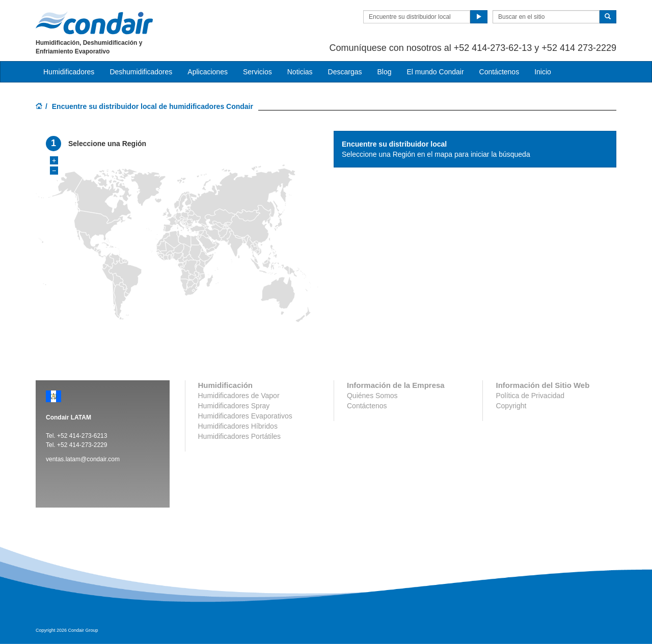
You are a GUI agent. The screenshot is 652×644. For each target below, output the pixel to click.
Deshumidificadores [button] (141, 72)
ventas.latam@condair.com (83, 459)
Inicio (543, 72)
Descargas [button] (345, 72)
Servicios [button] (257, 72)
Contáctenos (499, 72)
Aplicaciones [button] (208, 72)
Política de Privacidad (530, 396)
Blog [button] (384, 72)
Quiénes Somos (372, 396)
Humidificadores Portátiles (240, 436)
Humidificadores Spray (234, 406)
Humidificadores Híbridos (238, 426)
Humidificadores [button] (69, 72)
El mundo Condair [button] (435, 72)
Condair (94, 23)
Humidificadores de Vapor (239, 396)
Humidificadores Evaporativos (245, 416)
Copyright (511, 406)
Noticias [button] (300, 72)
